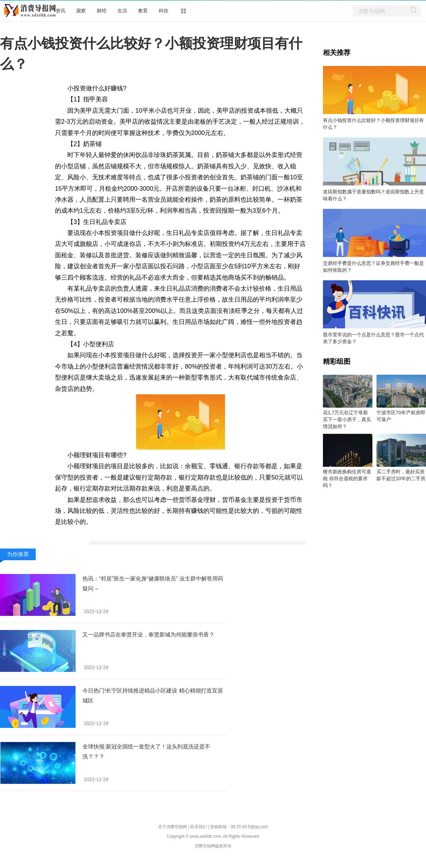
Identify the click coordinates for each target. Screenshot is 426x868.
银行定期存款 (164, 533)
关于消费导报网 (172, 827)
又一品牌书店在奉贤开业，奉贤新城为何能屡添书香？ (148, 635)
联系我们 (199, 827)
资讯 (60, 11)
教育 (143, 11)
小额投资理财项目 (119, 533)
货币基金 (196, 533)
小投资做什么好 (232, 533)
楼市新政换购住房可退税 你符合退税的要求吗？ (347, 478)
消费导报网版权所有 (213, 846)
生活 (122, 11)
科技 (164, 11)
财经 (102, 11)
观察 (81, 11)
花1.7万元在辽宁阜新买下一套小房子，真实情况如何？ (347, 419)
